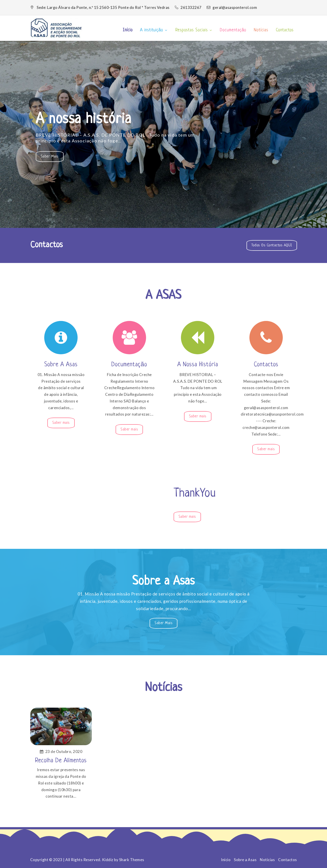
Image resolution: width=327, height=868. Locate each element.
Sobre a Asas (61, 365)
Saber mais (52, 158)
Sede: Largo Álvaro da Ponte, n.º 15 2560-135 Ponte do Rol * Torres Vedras (103, 7)
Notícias (261, 30)
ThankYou (195, 494)
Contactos (285, 30)
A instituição (154, 30)
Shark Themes (132, 860)
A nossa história (84, 119)
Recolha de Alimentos (61, 761)
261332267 (189, 7)
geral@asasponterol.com (232, 7)
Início (128, 30)
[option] (163, 134)
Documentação (233, 30)
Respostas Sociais (194, 30)
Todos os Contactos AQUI (272, 245)
